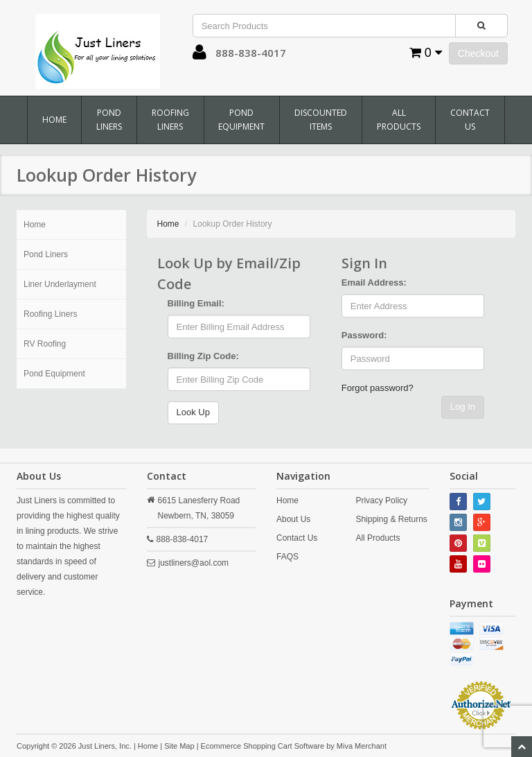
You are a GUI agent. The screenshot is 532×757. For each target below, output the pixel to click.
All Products (399, 120)
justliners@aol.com (194, 563)
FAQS (287, 557)
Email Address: (374, 282)
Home (54, 120)
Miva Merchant (362, 746)
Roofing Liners (170, 120)
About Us (293, 519)
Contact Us (470, 120)
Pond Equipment (241, 120)
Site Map (179, 746)
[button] (199, 55)
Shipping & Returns (391, 519)
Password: (364, 335)
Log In (463, 407)
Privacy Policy (381, 501)
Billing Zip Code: (203, 356)
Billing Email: (196, 303)
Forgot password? (378, 388)
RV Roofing (45, 344)
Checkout (478, 53)
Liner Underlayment (60, 284)
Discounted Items (321, 120)
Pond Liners (109, 120)
